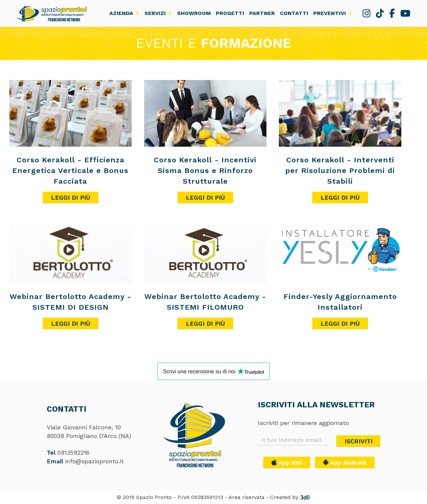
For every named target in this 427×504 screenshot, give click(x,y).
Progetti (230, 13)
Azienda (124, 13)
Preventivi (333, 13)
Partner (262, 13)
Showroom (194, 13)
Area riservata (247, 497)
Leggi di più (71, 197)
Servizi (158, 13)
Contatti (294, 13)
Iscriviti (359, 441)
